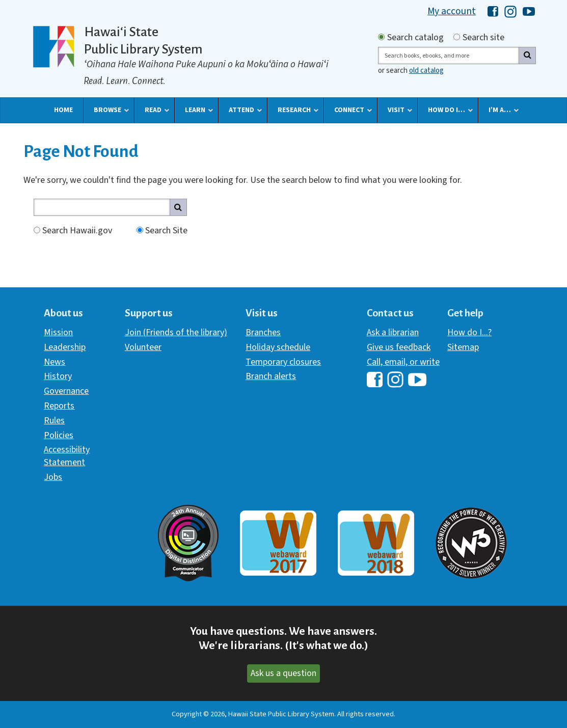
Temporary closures (283, 362)
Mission (58, 332)
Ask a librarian (393, 332)
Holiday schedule (278, 347)
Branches (263, 332)
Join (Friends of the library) (176, 332)
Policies (59, 435)
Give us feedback (399, 347)
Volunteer (143, 347)
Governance (66, 391)
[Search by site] (457, 37)
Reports (59, 406)
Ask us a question (283, 673)
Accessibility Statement (67, 456)
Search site (483, 38)
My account (452, 11)
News (55, 362)
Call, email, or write (403, 362)
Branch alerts (271, 376)
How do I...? (469, 332)
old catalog (426, 71)
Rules (54, 421)
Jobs (53, 477)
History (58, 376)
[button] (63, 110)
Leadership (65, 347)
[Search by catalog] (381, 37)
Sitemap (463, 347)
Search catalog (415, 38)
